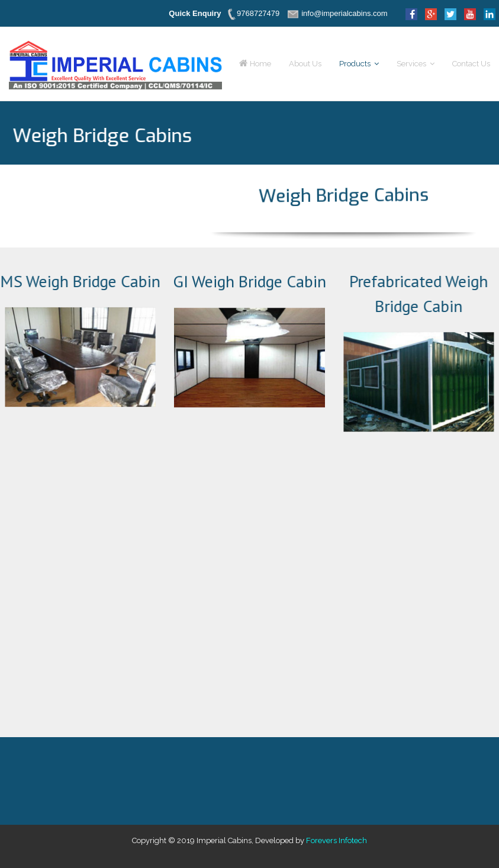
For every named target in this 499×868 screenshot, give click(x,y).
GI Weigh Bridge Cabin (249, 282)
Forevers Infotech (337, 840)
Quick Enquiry (195, 13)
